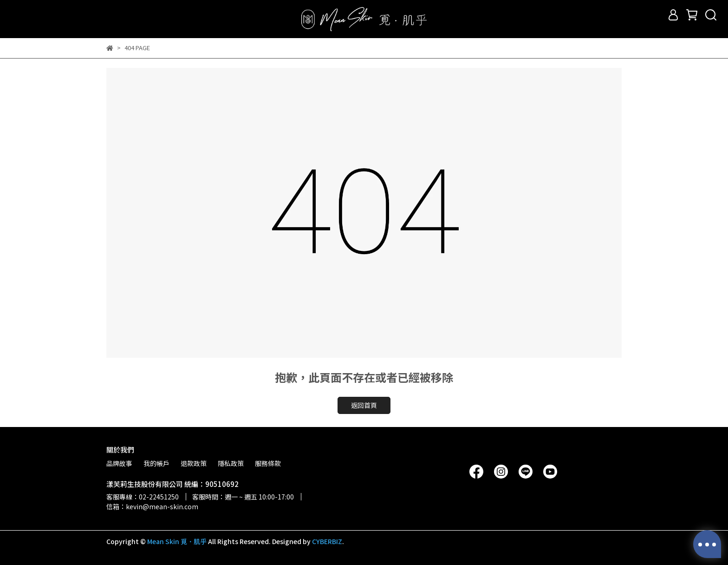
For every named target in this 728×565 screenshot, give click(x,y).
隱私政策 (231, 463)
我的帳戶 (156, 463)
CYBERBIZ (327, 541)
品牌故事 (119, 463)
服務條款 (268, 463)
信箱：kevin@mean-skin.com (152, 506)
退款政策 (194, 463)
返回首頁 (364, 405)
